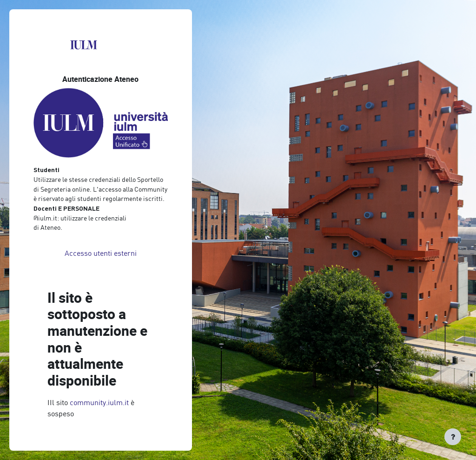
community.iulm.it (99, 402)
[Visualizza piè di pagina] (453, 437)
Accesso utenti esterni (101, 253)
